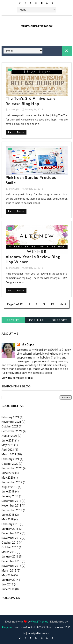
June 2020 (8, 473)
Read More (16, 132)
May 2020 (8, 478)
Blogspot (7, 627)
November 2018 (11, 506)
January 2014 (10, 580)
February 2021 (10, 459)
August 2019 (9, 487)
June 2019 (8, 491)
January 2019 (10, 496)
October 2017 (10, 543)
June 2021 (8, 441)
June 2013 (8, 589)
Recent (13, 320)
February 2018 (10, 524)
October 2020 (10, 464)
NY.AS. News (45, 627)
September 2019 (12, 482)
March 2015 (9, 571)
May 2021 (8, 445)
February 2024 (10, 417)
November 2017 (11, 538)
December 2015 (11, 561)
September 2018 (12, 510)
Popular (36, 320)
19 (52, 304)
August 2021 (9, 436)
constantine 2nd (25, 627)
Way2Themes (40, 621)
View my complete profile (17, 378)
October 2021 (10, 426)
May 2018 (8, 519)
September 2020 (12, 468)
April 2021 (8, 450)
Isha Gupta (27, 344)
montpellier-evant (39, 633)
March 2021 (9, 454)
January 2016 (10, 557)
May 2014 (8, 575)
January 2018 (10, 529)
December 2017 (11, 533)
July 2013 (7, 584)
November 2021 (11, 422)
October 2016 (10, 547)
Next (63, 304)
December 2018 (11, 501)
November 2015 (11, 566)
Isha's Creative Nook (36, 26)
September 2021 (12, 431)
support (60, 320)
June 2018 (8, 515)
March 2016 (9, 552)
